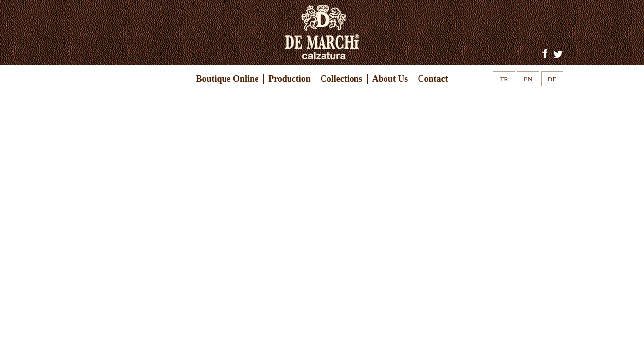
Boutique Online (228, 79)
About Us (390, 79)
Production (290, 79)
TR (504, 79)
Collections (341, 79)
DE (552, 79)
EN (528, 79)
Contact (433, 79)
